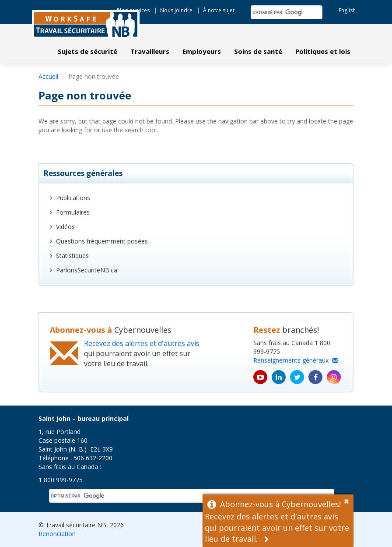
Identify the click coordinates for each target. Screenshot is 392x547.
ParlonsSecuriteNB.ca (87, 270)
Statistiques (72, 256)
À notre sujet (219, 10)
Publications (73, 198)
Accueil (48, 76)
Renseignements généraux (296, 360)
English (347, 10)
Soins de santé (258, 51)
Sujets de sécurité (87, 51)
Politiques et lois (323, 51)
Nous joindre (176, 10)
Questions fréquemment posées (102, 241)
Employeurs (202, 51)
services (133, 10)
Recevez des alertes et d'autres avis (142, 343)
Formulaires (73, 212)
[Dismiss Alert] (349, 500)
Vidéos (65, 227)
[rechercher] (277, 12)
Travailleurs (150, 51)
